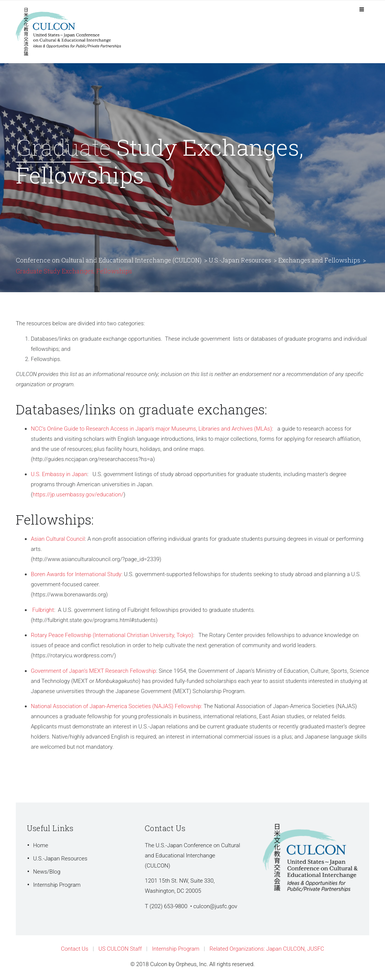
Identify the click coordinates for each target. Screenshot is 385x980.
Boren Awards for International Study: (77, 574)
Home (41, 845)
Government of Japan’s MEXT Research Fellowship (93, 671)
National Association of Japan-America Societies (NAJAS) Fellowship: (117, 706)
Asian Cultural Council (58, 539)
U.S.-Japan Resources (60, 859)
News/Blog (47, 872)
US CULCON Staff (120, 949)
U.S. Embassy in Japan (59, 474)
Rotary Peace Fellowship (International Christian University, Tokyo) (112, 635)
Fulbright (43, 610)
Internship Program (57, 885)
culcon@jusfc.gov (215, 906)
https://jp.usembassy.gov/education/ (78, 495)
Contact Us (75, 949)
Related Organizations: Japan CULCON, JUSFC (267, 949)
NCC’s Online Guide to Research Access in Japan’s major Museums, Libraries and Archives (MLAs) (151, 429)
